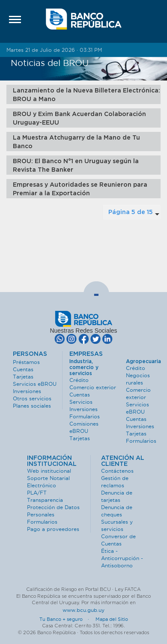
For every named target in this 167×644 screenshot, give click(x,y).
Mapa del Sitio (112, 619)
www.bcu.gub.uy (83, 610)
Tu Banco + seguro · (67, 619)
